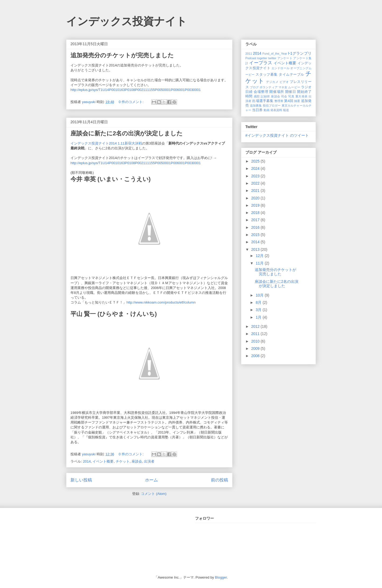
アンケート (285, 58)
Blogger (221, 577)
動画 (267, 110)
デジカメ (272, 82)
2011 (249, 54)
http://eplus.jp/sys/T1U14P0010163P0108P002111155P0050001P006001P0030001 (136, 90)
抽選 (297, 101)
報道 (286, 110)
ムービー (294, 87)
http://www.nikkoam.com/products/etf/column (161, 302)
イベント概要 (103, 461)
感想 (257, 96)
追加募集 (256, 105)
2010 (256, 341)
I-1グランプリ (300, 53)
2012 (256, 326)
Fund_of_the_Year (275, 54)
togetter (262, 58)
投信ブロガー (272, 105)
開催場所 (277, 92)
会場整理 (261, 92)
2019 (256, 205)
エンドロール (281, 68)
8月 (259, 302)
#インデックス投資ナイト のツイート (277, 135)
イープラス (261, 63)
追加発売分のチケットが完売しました (122, 55)
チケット (123, 461)
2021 (256, 191)
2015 (256, 235)
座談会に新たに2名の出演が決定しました (127, 133)
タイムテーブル (291, 75)
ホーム (151, 480)
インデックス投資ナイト (127, 21)
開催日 (291, 92)
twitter (272, 58)
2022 (256, 183)
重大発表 (302, 96)
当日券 (257, 110)
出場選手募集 (263, 101)
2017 (256, 220)
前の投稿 (220, 480)
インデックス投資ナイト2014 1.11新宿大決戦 (106, 143)
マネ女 (283, 87)
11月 (260, 263)
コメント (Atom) (154, 494)
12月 (260, 256)
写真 (291, 96)
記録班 (265, 96)
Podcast (251, 58)
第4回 (289, 101)
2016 (256, 227)
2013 (256, 249)
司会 (284, 96)
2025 (256, 161)
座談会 (137, 461)
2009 (256, 348)
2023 (256, 176)
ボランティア (269, 87)
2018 (256, 213)
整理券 (279, 101)
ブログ (254, 87)
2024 (256, 168)
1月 (259, 317)
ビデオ (284, 82)
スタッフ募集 (266, 75)
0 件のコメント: (132, 102)
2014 (87, 461)
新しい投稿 (81, 480)
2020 (256, 198)
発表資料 (276, 110)
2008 (256, 356)
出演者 (149, 461)
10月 (260, 295)
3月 (259, 310)
